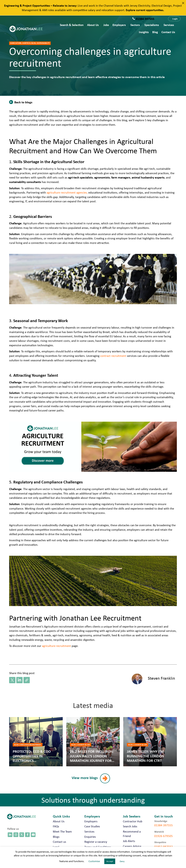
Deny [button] (122, 861)
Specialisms (152, 25)
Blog (155, 32)
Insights (144, 32)
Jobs (106, 25)
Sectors (135, 25)
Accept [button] (110, 861)
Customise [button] (94, 861)
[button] (174, 19)
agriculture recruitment (56, 646)
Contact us (168, 32)
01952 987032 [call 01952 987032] (164, 847)
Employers (119, 25)
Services (169, 25)
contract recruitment (113, 356)
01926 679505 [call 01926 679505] (164, 836)
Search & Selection (72, 25)
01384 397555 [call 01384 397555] (164, 825)
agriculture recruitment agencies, (67, 192)
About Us (93, 25)
